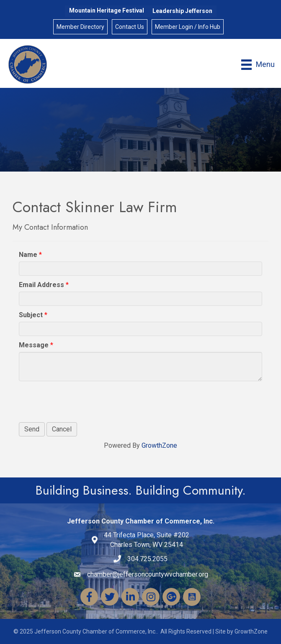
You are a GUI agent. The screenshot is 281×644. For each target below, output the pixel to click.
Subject (31, 315)
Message (34, 345)
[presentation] (82, 402)
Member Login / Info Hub (188, 27)
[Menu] (258, 65)
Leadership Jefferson (182, 11)
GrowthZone (159, 445)
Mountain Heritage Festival (107, 10)
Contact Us (130, 27)
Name (28, 255)
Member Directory (80, 27)
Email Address (41, 285)
